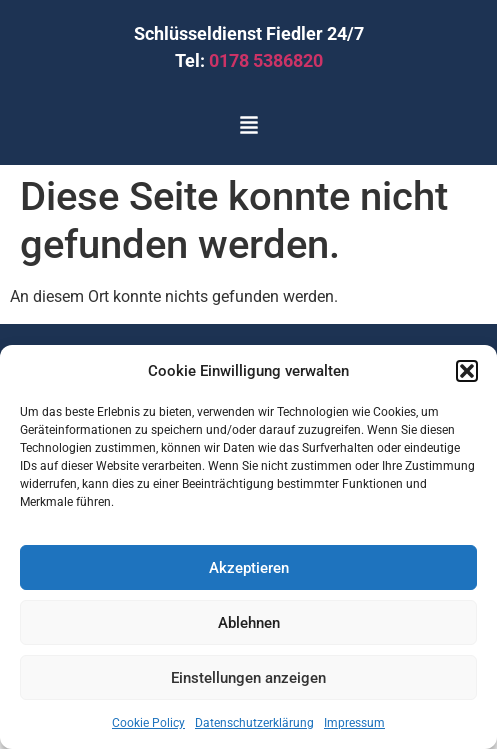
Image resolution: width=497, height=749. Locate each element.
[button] (467, 371)
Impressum (354, 723)
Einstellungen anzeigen (248, 678)
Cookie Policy (148, 723)
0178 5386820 (266, 60)
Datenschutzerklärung (254, 723)
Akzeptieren (249, 568)
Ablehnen (249, 623)
